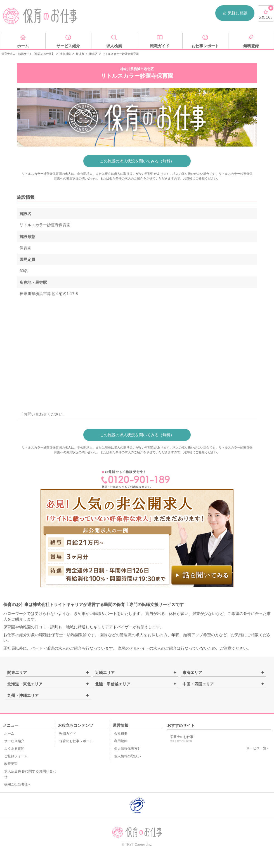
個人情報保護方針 (127, 749)
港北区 (93, 54)
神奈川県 (65, 54)
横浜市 (80, 54)
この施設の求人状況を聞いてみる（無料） (137, 161)
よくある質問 (14, 749)
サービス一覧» (257, 748)
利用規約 (121, 741)
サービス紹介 (14, 741)
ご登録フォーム (16, 756)
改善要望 (11, 764)
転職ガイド (68, 733)
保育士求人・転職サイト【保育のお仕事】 (28, 54)
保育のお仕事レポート (76, 741)
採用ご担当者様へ (18, 784)
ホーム (9, 733)
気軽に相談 (235, 13)
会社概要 (121, 733)
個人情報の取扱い (127, 756)
